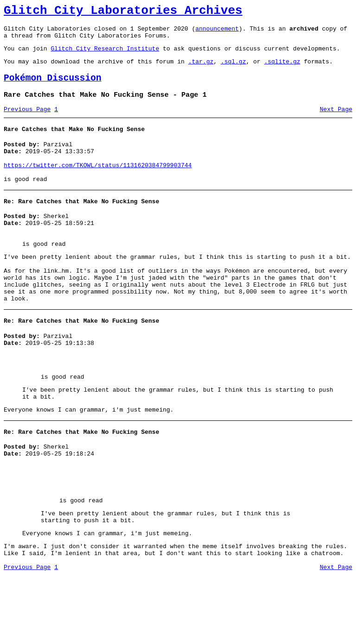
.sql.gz (233, 69)
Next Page (336, 122)
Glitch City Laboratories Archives (123, 12)
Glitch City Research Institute (105, 55)
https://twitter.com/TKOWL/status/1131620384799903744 (98, 183)
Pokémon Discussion (53, 88)
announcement (217, 32)
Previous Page (27, 122)
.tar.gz (201, 69)
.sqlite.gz (282, 69)
